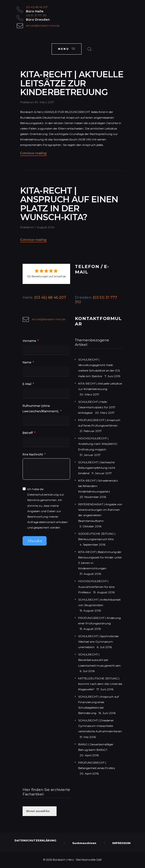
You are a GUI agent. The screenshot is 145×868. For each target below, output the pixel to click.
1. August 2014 (44, 227)
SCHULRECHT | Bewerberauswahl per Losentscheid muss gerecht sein (99, 660)
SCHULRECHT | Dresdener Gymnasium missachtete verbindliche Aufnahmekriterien (100, 726)
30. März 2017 (44, 102)
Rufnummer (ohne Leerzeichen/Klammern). (41, 408)
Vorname (29, 341)
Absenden (35, 541)
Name (27, 362)
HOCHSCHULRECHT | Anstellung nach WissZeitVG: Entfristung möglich (98, 444)
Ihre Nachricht (33, 454)
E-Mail (27, 384)
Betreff (28, 433)
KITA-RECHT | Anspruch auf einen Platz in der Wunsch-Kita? (69, 204)
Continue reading (34, 153)
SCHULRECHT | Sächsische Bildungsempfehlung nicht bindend (97, 468)
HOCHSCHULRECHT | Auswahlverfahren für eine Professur (96, 587)
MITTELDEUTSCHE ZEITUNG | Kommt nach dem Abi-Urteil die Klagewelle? (100, 684)
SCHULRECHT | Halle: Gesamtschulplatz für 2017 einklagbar (97, 407)
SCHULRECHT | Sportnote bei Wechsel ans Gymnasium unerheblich (98, 642)
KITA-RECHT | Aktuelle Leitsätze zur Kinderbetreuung (72, 83)
